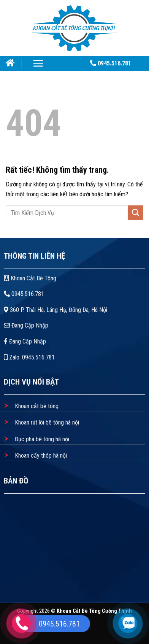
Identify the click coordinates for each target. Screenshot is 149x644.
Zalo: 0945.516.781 (29, 357)
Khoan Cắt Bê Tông (31, 278)
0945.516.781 (24, 294)
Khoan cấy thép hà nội (40, 456)
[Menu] (38, 63)
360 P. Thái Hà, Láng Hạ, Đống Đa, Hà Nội (55, 310)
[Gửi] (136, 213)
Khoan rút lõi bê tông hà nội (46, 422)
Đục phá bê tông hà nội (41, 439)
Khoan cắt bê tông (36, 406)
